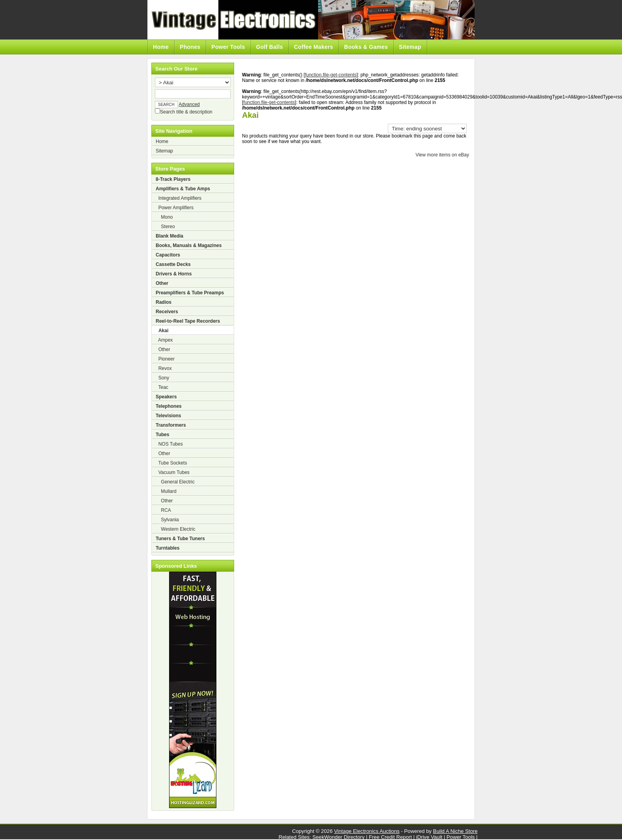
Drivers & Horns (174, 274)
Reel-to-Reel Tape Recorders (188, 321)
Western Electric (175, 529)
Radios (164, 302)
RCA (163, 510)
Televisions (168, 416)
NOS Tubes (169, 444)
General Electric (175, 482)
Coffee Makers (314, 47)
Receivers (167, 312)
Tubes (162, 435)
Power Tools (228, 47)
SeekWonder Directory (338, 837)
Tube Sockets (171, 463)
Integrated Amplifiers (179, 198)
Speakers (166, 397)
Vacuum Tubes (173, 472)
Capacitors (168, 255)
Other (162, 283)
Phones (190, 47)
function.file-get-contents (331, 75)
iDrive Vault (429, 837)
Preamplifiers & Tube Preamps (190, 293)
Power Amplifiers (175, 208)
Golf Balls (270, 47)
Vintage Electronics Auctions (367, 831)
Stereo (165, 227)
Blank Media (169, 236)
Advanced (189, 104)
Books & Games (366, 47)
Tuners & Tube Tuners (180, 539)
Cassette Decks (173, 264)
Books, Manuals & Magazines (189, 245)
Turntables (168, 548)
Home (161, 47)
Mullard (166, 491)
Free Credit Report (390, 837)
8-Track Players (173, 179)
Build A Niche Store (455, 831)
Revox (164, 368)
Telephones (169, 406)
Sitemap (410, 47)
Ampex (164, 340)
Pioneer (165, 359)
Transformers (171, 425)
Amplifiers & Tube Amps (183, 189)
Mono (164, 217)
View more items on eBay (442, 155)
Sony (162, 378)
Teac (162, 387)
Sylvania (167, 520)
